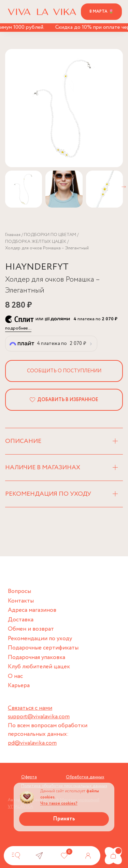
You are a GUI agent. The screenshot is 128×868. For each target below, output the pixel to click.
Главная (13, 235)
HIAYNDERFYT (37, 267)
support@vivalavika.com (39, 717)
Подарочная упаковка (37, 658)
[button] (124, 187)
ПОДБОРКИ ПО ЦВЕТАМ (50, 235)
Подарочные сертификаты (43, 648)
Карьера (19, 686)
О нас (15, 676)
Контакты (21, 601)
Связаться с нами (30, 708)
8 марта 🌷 (102, 11)
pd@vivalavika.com (32, 743)
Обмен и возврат (31, 629)
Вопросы (19, 591)
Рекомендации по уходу (40, 639)
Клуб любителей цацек (39, 667)
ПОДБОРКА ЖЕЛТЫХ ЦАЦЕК (36, 242)
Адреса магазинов (32, 610)
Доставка (21, 620)
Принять (64, 819)
